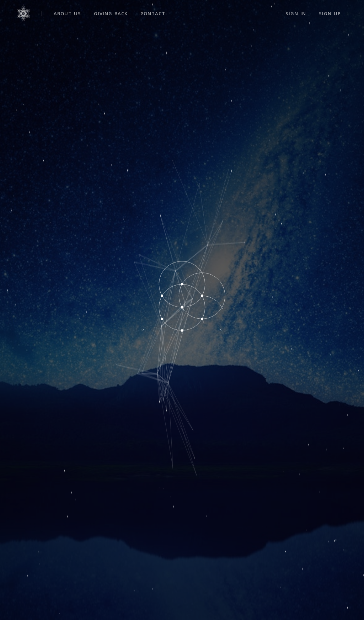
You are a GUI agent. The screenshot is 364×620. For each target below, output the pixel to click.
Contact (153, 14)
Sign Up (330, 14)
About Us (67, 14)
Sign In (296, 14)
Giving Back (111, 14)
